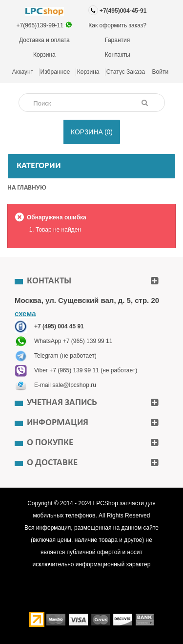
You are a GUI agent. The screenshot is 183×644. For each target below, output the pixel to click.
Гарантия (117, 40)
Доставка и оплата (44, 40)
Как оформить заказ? (117, 25)
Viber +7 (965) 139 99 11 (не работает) (86, 370)
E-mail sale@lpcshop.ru (65, 385)
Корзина (44, 55)
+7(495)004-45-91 (123, 11)
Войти (161, 72)
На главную (27, 188)
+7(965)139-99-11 (41, 25)
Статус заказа (126, 72)
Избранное (55, 72)
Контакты (118, 55)
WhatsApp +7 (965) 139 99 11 (73, 341)
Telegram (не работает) (65, 356)
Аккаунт (23, 72)
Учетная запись (62, 403)
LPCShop (106, 503)
